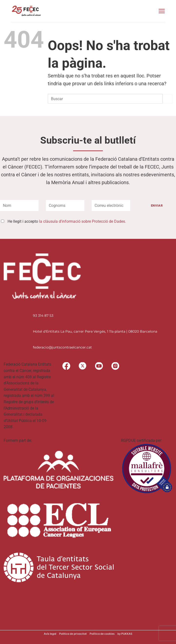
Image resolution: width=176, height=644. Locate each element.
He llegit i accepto (67, 221)
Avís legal (50, 634)
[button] (162, 11)
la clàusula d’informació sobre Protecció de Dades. (83, 221)
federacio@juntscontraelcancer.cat (62, 347)
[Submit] (167, 99)
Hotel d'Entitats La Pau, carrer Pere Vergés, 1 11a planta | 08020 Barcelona (95, 331)
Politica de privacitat (73, 634)
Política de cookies (102, 634)
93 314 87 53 (43, 316)
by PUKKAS (125, 634)
